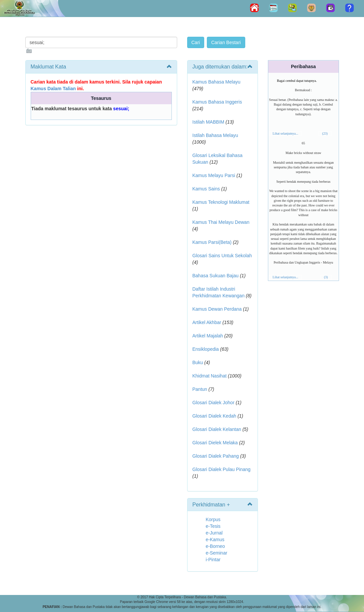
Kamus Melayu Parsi (214, 175)
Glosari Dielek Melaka (215, 443)
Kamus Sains (206, 189)
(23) (325, 133)
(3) (326, 277)
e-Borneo (216, 546)
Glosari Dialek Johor (214, 403)
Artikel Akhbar (207, 322)
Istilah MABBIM (209, 122)
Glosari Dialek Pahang (216, 456)
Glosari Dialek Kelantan (217, 429)
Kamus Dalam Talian (53, 89)
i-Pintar (213, 560)
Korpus (213, 519)
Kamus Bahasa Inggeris (217, 102)
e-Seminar (217, 553)
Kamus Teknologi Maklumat (221, 202)
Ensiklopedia (206, 349)
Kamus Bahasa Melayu (217, 82)
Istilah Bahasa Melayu (215, 135)
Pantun (200, 389)
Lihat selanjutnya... (285, 133)
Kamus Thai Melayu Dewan (221, 222)
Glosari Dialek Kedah (215, 416)
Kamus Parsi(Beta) (212, 242)
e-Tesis (213, 526)
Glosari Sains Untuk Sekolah (222, 256)
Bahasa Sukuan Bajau (216, 276)
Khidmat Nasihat (210, 376)
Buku (198, 362)
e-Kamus (215, 540)
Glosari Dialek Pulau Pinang (222, 469)
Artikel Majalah (208, 336)
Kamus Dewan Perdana (217, 309)
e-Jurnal (214, 533)
